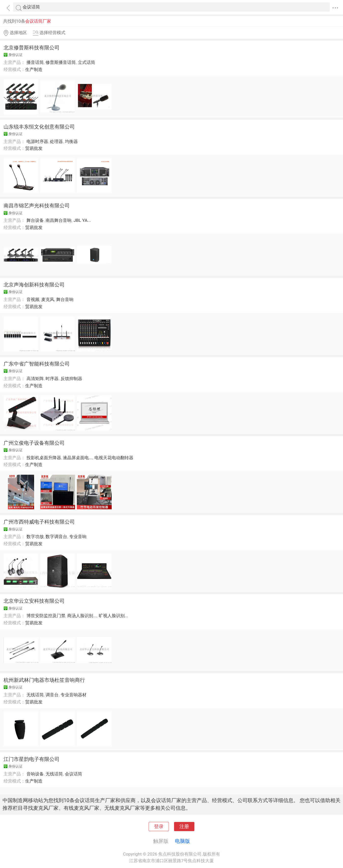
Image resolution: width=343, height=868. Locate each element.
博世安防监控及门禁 (46, 616)
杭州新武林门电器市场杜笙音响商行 (44, 680)
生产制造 (34, 69)
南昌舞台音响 (59, 220)
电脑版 (182, 841)
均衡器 (71, 141)
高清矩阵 (35, 379)
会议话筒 (74, 774)
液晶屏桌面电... (78, 458)
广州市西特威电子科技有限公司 (39, 522)
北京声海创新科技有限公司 (34, 285)
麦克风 (48, 299)
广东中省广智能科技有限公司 (37, 364)
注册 (184, 827)
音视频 (33, 299)
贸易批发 (34, 148)
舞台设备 (35, 220)
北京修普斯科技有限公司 (32, 48)
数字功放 (35, 537)
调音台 (52, 695)
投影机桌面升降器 (44, 458)
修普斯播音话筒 (61, 62)
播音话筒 (35, 62)
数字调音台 (56, 537)
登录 (159, 827)
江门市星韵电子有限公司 (32, 759)
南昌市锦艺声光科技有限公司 (37, 206)
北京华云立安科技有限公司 (34, 601)
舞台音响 (65, 299)
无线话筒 (35, 695)
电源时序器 (37, 141)
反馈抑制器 (71, 379)
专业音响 (78, 537)
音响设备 (35, 774)
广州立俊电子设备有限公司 (34, 443)
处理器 (56, 141)
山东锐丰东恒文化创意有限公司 (39, 127)
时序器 (52, 379)
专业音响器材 (74, 695)
